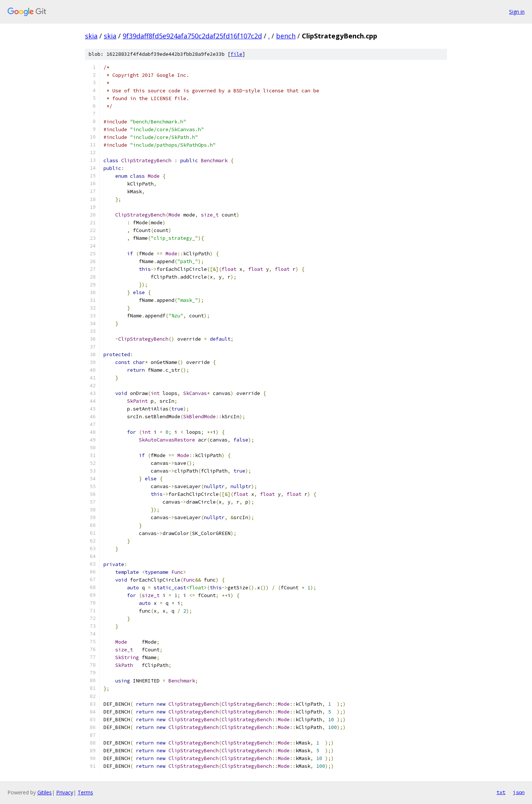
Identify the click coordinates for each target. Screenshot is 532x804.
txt (501, 792)
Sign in (517, 12)
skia (91, 36)
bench (286, 36)
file (236, 54)
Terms (85, 792)
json (519, 792)
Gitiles (45, 792)
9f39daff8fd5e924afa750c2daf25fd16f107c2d (192, 36)
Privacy (65, 792)
